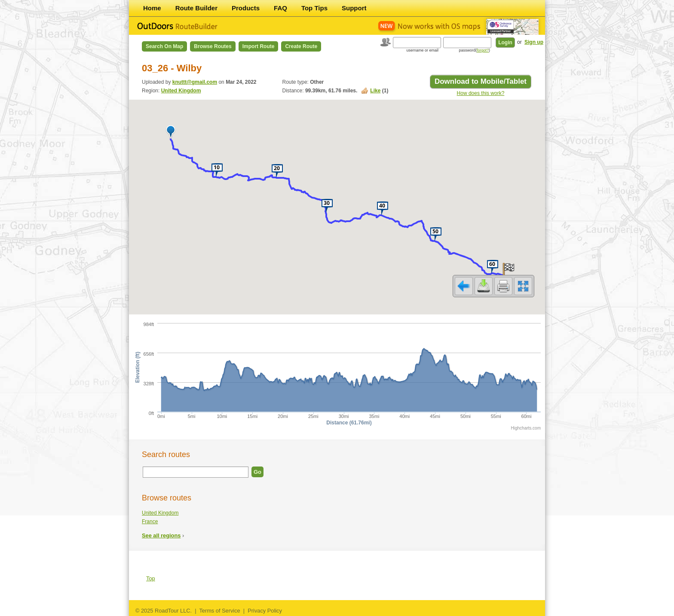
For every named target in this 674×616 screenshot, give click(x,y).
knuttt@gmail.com (195, 82)
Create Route (301, 46)
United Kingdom (181, 91)
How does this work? (481, 93)
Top (151, 578)
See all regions (161, 535)
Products (246, 8)
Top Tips (314, 8)
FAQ (280, 8)
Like (375, 91)
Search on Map (164, 46)
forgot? (483, 50)
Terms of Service (219, 611)
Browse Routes (213, 46)
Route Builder (196, 8)
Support (354, 8)
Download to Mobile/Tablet (481, 81)
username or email (422, 50)
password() (474, 50)
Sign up (534, 42)
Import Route (259, 46)
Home (152, 8)
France (150, 521)
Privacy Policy (265, 611)
